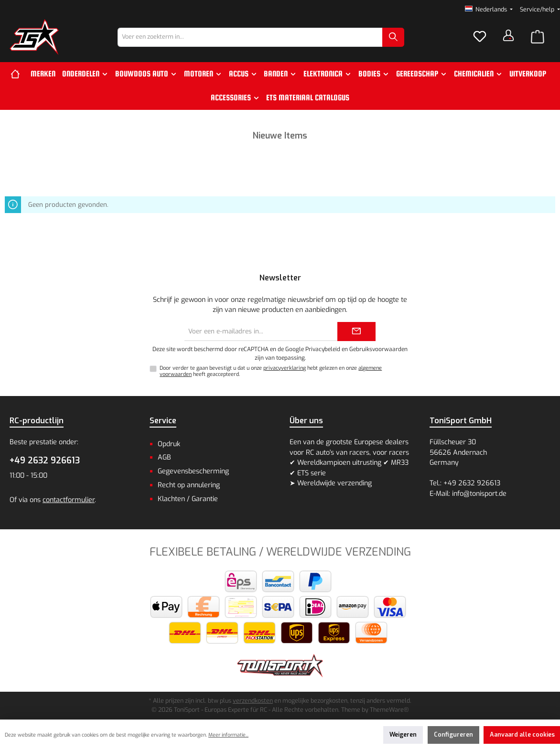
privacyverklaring (285, 368)
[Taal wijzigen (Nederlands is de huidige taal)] (489, 10)
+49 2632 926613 (45, 461)
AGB (164, 457)
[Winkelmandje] (538, 37)
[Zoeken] (393, 37)
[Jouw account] (508, 35)
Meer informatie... (228, 735)
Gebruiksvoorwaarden (378, 349)
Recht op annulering (189, 485)
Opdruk (169, 444)
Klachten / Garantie (188, 499)
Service (163, 421)
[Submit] (356, 332)
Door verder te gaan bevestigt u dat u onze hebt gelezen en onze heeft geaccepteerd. (271, 371)
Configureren (453, 734)
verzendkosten (253, 701)
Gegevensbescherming (193, 471)
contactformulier (69, 500)
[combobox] (250, 37)
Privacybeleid (323, 349)
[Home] (19, 74)
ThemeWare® (389, 710)
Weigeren (403, 734)
